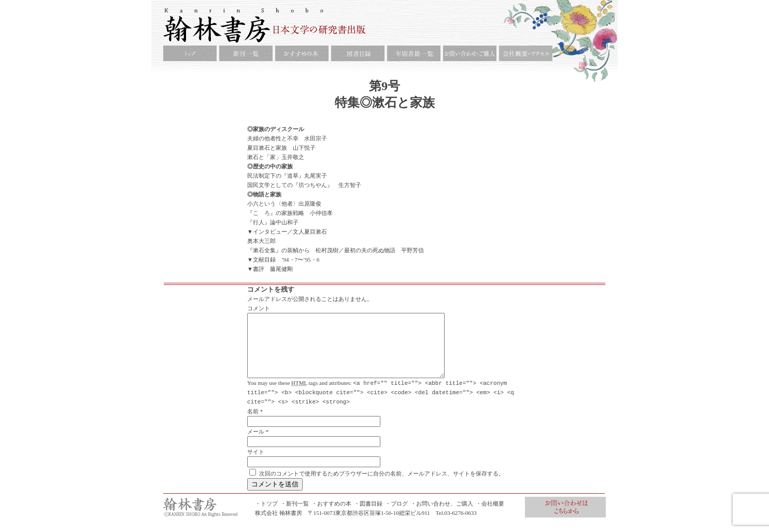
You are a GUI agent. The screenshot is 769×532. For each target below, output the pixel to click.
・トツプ (266, 515)
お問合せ (565, 519)
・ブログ (396, 515)
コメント (259, 308)
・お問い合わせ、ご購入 (442, 515)
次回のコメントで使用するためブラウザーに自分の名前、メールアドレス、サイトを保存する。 (382, 485)
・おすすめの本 (331, 515)
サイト (256, 464)
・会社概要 (490, 515)
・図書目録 (368, 515)
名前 (253, 423)
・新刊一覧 (295, 515)
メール (256, 443)
